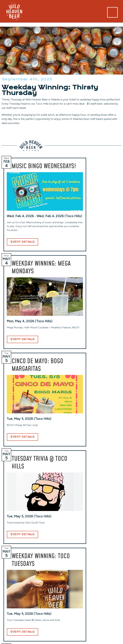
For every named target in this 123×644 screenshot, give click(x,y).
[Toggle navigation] (112, 12)
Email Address (66, 550)
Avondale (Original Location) (14, 589)
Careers (98, 596)
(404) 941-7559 (74, 607)
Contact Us (101, 601)
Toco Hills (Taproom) (76, 587)
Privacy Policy (102, 606)
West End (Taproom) (45, 587)
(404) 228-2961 (13, 611)
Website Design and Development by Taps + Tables (62, 638)
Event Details (23, 280)
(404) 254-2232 (43, 603)
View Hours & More (16, 616)
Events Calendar (104, 592)
